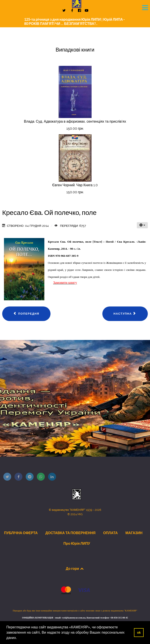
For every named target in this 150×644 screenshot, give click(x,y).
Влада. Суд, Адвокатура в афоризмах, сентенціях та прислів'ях (75, 121)
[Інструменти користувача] (142, 225)
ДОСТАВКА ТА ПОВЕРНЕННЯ (70, 533)
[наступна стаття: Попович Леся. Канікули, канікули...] (125, 314)
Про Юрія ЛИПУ (77, 543)
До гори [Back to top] (75, 568)
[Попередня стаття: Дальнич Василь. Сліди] (26, 314)
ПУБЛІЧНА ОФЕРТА (21, 533)
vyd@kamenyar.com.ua (74, 618)
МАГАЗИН (134, 533)
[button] (19, 638)
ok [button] (139, 633)
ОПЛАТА (110, 533)
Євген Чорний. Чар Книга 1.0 (75, 185)
